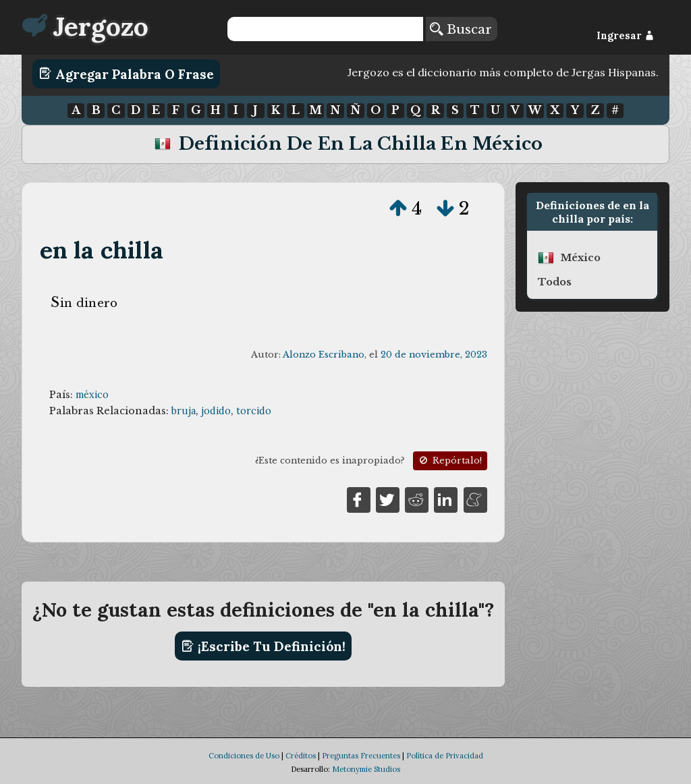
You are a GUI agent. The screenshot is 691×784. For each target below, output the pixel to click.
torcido (254, 411)
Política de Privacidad (445, 756)
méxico (92, 395)
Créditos (301, 756)
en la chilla (102, 250)
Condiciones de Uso (244, 756)
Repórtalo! (449, 460)
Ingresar (625, 36)
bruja (184, 411)
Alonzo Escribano (324, 355)
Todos (555, 282)
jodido (216, 411)
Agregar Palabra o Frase (127, 74)
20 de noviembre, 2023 (434, 355)
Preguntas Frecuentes (361, 756)
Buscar (461, 29)
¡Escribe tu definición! (264, 646)
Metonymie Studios (366, 769)
